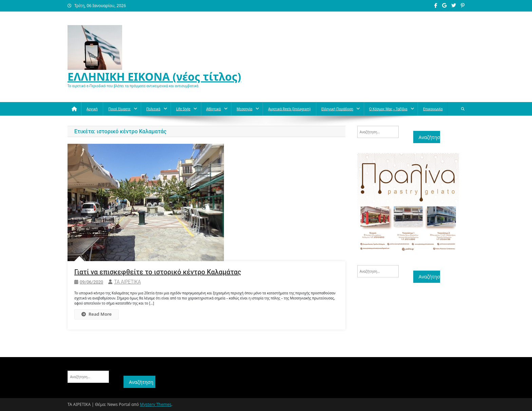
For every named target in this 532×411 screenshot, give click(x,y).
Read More (97, 314)
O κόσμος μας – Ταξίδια (388, 109)
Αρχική (92, 109)
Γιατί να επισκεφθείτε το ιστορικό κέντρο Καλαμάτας (158, 272)
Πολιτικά (153, 109)
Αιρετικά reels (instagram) (289, 109)
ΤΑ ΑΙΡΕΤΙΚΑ (127, 282)
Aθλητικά (214, 109)
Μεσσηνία (244, 109)
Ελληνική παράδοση (337, 109)
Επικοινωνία (433, 109)
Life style (183, 109)
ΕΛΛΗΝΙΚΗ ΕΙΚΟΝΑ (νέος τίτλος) (154, 76)
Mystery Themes (156, 404)
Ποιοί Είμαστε (119, 109)
